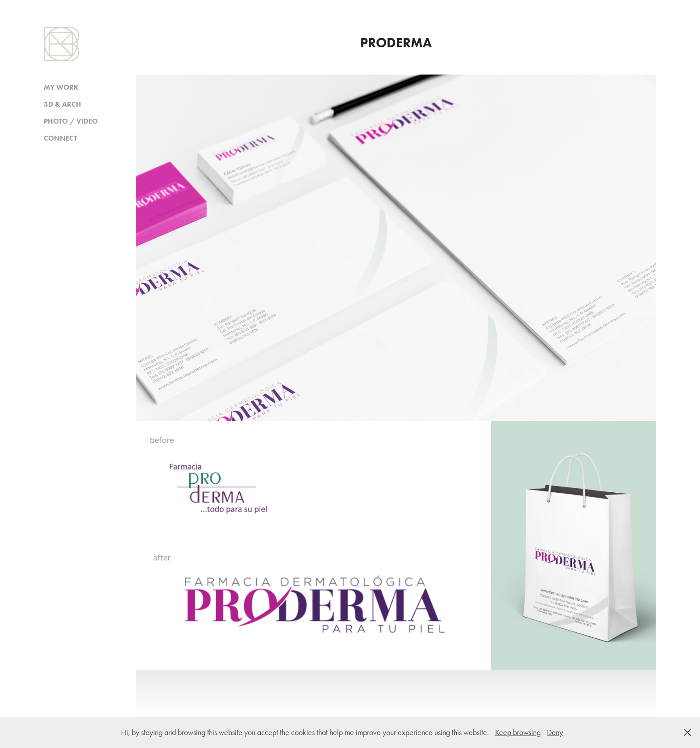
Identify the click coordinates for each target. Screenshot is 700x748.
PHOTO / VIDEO (71, 121)
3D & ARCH (62, 104)
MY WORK (61, 87)
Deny (555, 732)
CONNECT (60, 138)
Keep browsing (518, 732)
